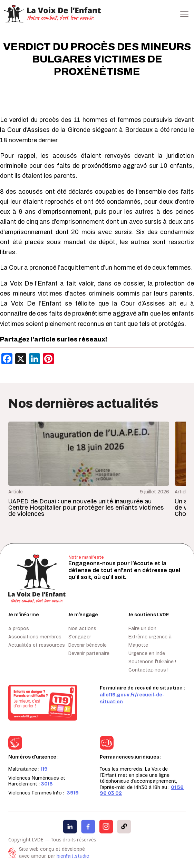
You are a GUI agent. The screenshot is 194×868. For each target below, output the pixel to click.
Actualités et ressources (37, 645)
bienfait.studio (73, 856)
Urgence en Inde (147, 653)
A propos (19, 629)
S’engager (80, 637)
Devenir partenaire (89, 653)
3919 (73, 793)
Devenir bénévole (88, 645)
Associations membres (35, 637)
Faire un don (142, 629)
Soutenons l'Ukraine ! (152, 662)
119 (44, 769)
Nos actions (82, 629)
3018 (47, 784)
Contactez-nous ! (148, 670)
